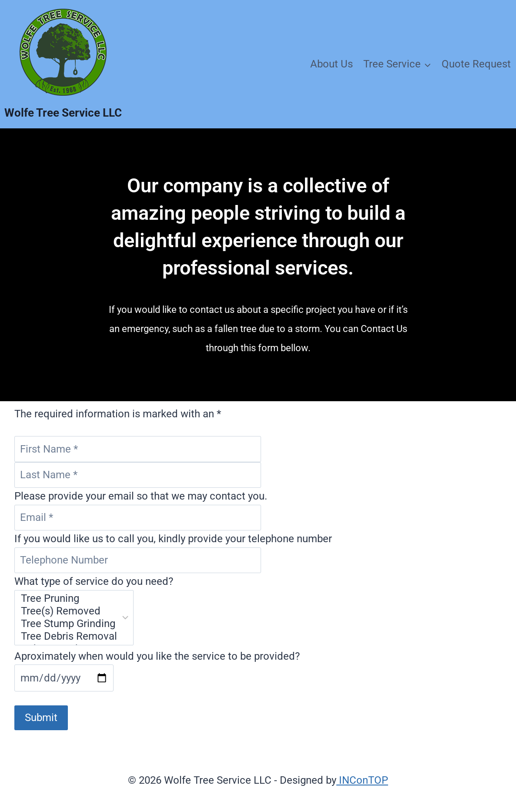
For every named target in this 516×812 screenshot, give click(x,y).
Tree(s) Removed (69, 611)
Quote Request (476, 64)
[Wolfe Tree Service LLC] (63, 64)
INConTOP (362, 780)
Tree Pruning (69, 599)
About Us (332, 64)
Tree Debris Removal (69, 636)
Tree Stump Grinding (69, 624)
